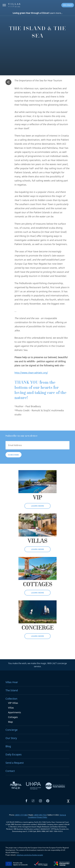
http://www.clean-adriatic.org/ (31, 373)
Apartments (15, 712)
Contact (10, 771)
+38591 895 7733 (40, 815)
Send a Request (15, 763)
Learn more (38, 506)
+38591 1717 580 (21, 815)
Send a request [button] (68, 5)
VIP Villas (13, 703)
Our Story (11, 738)
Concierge (12, 730)
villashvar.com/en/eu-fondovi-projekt (30, 855)
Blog (8, 746)
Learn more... (38, 13)
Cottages (13, 717)
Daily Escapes (14, 754)
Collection (11, 699)
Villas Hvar (12, 682)
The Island (12, 690)
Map (10, 722)
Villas (11, 708)
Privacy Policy (42, 817)
